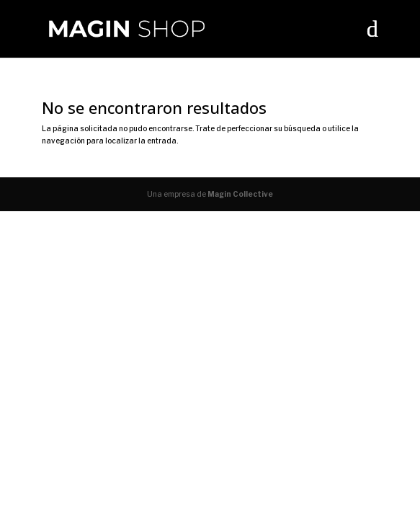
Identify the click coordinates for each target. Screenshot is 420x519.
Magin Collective (240, 194)
